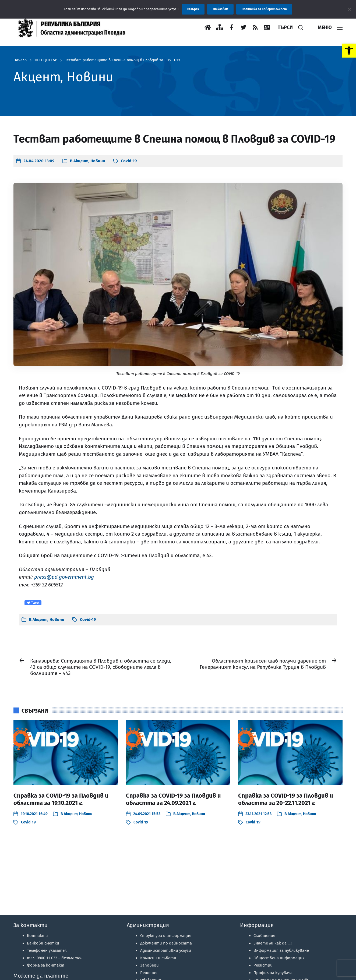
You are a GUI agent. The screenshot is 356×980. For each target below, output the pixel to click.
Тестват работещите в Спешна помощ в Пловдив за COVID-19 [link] (122, 60)
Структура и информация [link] (166, 936)
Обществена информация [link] (279, 958)
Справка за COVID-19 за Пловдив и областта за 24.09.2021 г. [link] (173, 799)
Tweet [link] (33, 603)
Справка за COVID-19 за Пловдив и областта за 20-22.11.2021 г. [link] (286, 799)
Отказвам (221, 9)
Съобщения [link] (264, 936)
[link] (349, 51)
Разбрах (193, 9)
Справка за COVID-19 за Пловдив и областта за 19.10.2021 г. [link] (61, 799)
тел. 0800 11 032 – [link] (55, 958)
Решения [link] (149, 973)
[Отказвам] (349, 9)
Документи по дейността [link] (166, 943)
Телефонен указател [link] (47, 950)
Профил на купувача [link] (273, 973)
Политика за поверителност (264, 9)
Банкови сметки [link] (43, 943)
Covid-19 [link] (129, 161)
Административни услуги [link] (166, 950)
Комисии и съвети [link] (158, 958)
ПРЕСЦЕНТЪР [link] (46, 60)
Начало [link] (20, 60)
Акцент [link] (81, 161)
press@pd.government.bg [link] (64, 577)
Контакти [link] (37, 936)
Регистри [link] (263, 965)
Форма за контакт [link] (46, 965)
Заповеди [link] (149, 965)
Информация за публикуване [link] (281, 950)
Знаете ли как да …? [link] (273, 943)
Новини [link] (98, 161)
